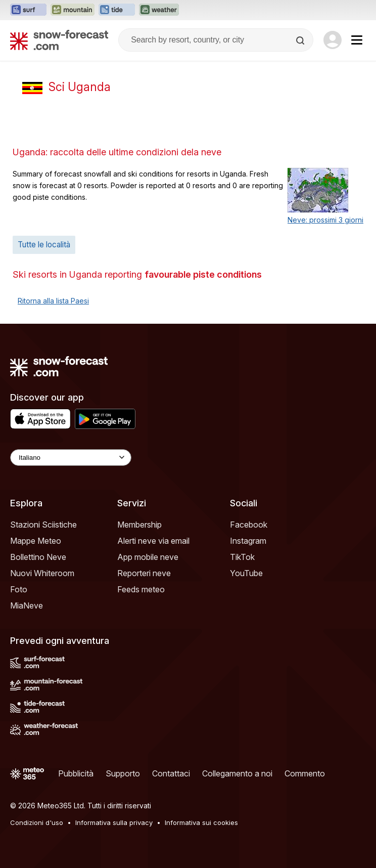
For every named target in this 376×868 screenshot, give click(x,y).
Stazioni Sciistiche (43, 525)
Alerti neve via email (153, 541)
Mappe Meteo (36, 541)
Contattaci (171, 773)
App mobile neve (148, 557)
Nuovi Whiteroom (42, 573)
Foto (19, 589)
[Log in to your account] (333, 40)
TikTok (242, 557)
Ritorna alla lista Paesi (53, 301)
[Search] (301, 40)
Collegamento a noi (237, 773)
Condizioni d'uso (37, 822)
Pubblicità (76, 773)
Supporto (123, 773)
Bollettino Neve (38, 557)
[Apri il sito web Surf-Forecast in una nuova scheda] (28, 10)
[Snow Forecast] (59, 40)
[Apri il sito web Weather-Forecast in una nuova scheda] (159, 10)
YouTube (246, 573)
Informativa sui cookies (201, 822)
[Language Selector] (71, 458)
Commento (305, 773)
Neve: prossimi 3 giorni (325, 220)
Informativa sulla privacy (114, 822)
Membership (139, 525)
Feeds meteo (141, 589)
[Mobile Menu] (357, 40)
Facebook (249, 525)
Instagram (248, 541)
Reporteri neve (144, 573)
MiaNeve (27, 605)
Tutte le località (44, 245)
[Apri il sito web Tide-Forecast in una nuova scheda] (117, 10)
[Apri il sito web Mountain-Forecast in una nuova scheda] (73, 10)
